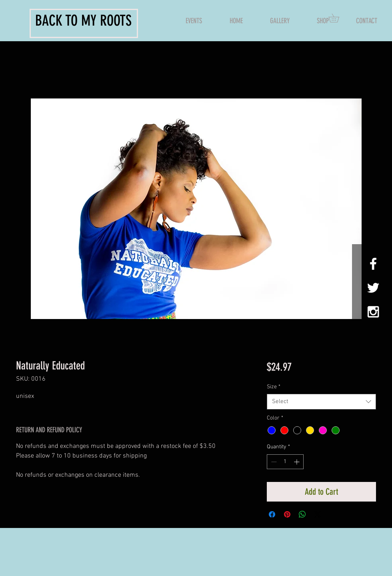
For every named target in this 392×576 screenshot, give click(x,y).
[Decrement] (273, 462)
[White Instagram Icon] (373, 312)
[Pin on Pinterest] (287, 514)
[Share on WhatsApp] (302, 514)
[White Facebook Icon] (373, 264)
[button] (338, 18)
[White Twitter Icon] (373, 288)
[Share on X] (318, 514)
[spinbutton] (285, 462)
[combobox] (321, 402)
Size (274, 387)
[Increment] (297, 462)
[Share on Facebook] (272, 514)
